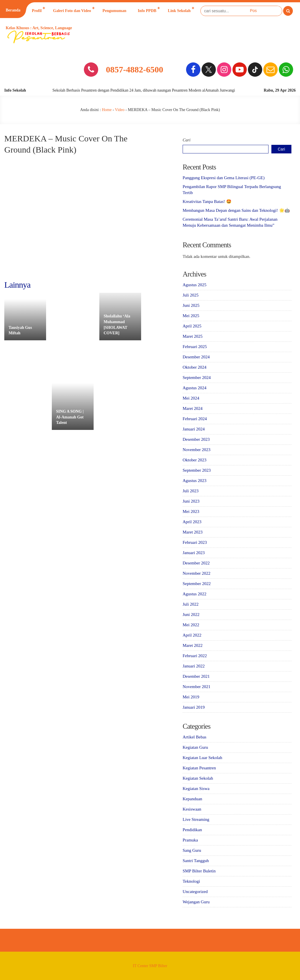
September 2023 (197, 470)
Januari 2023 (194, 553)
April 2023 (192, 522)
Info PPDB (147, 11)
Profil (37, 11)
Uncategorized (195, 892)
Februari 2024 (195, 419)
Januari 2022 (194, 666)
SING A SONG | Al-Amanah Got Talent (70, 417)
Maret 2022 (193, 645)
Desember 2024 (196, 357)
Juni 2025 (191, 305)
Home (107, 110)
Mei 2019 (191, 697)
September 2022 (197, 584)
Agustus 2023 (195, 481)
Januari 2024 (194, 429)
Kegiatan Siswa (196, 789)
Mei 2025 (191, 316)
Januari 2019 (194, 707)
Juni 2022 (191, 615)
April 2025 (192, 326)
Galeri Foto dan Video (72, 11)
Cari (187, 140)
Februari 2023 (195, 542)
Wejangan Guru (196, 902)
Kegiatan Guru (195, 747)
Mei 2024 (191, 398)
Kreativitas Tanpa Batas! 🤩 (207, 201)
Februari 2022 (195, 656)
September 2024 (197, 378)
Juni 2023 (191, 501)
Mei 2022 (191, 625)
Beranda (13, 10)
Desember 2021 (196, 676)
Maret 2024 (193, 408)
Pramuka (190, 840)
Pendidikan (192, 830)
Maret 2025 (193, 336)
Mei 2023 (191, 511)
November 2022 (197, 573)
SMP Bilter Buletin (199, 871)
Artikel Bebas (195, 737)
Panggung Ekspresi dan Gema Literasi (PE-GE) (224, 178)
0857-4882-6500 (135, 69)
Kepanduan (192, 799)
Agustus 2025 (195, 285)
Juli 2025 (191, 295)
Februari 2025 (195, 347)
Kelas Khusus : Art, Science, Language (39, 28)
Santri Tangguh (196, 861)
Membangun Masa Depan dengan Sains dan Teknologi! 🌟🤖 (236, 210)
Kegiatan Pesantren (199, 768)
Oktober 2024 (195, 367)
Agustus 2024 (195, 388)
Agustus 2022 (195, 594)
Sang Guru (192, 850)
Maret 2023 (193, 532)
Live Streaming (196, 819)
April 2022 (192, 635)
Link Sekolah (179, 11)
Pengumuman (114, 11)
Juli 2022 (191, 604)
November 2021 (197, 687)
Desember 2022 (196, 563)
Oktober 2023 (195, 460)
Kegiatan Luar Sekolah (202, 758)
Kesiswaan (192, 809)
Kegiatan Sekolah (198, 778)
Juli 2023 (191, 491)
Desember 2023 (196, 439)
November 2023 (197, 450)
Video (120, 110)
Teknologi (191, 881)
